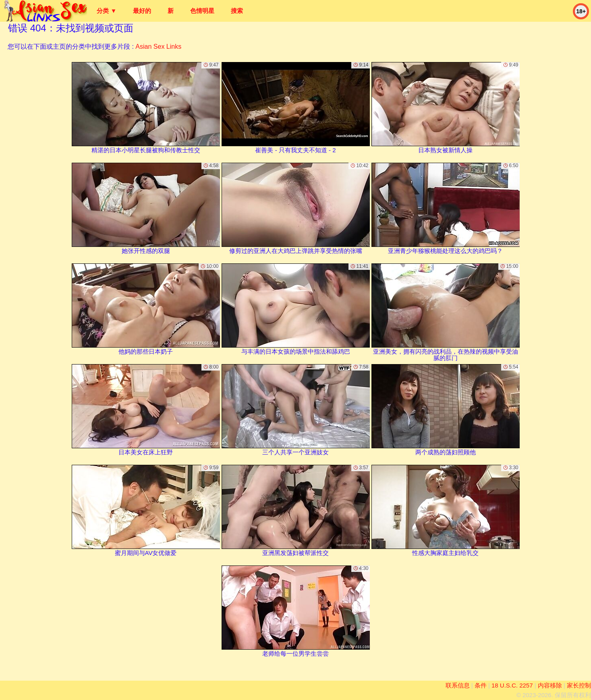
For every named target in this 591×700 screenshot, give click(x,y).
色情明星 (202, 11)
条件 (481, 685)
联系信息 (458, 685)
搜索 (237, 11)
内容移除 (550, 685)
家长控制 (579, 685)
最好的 (142, 11)
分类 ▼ (107, 11)
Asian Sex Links (158, 47)
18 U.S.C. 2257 (512, 685)
